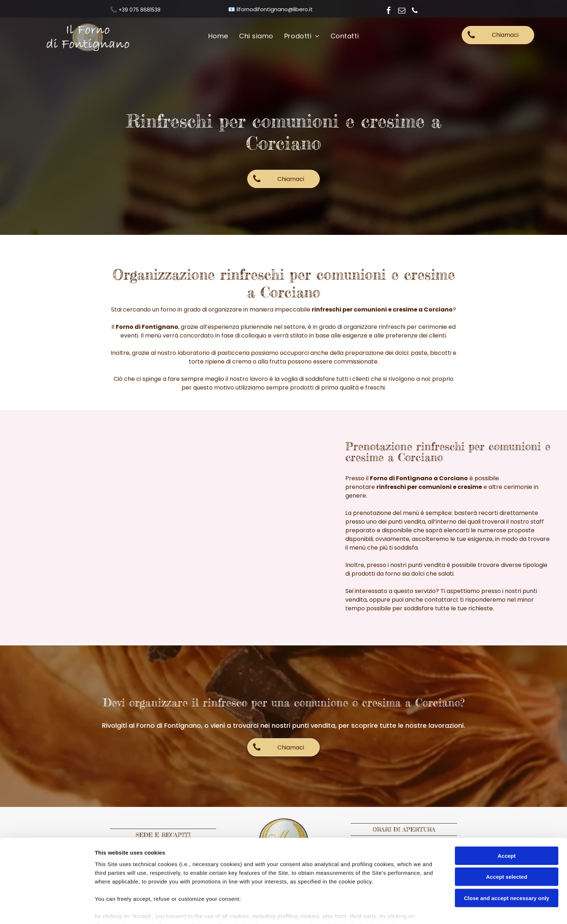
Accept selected (507, 839)
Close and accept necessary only (507, 861)
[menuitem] (218, 36)
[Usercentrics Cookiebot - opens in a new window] (47, 910)
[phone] (415, 11)
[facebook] (389, 11)
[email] (402, 11)
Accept (507, 818)
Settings (368, 910)
